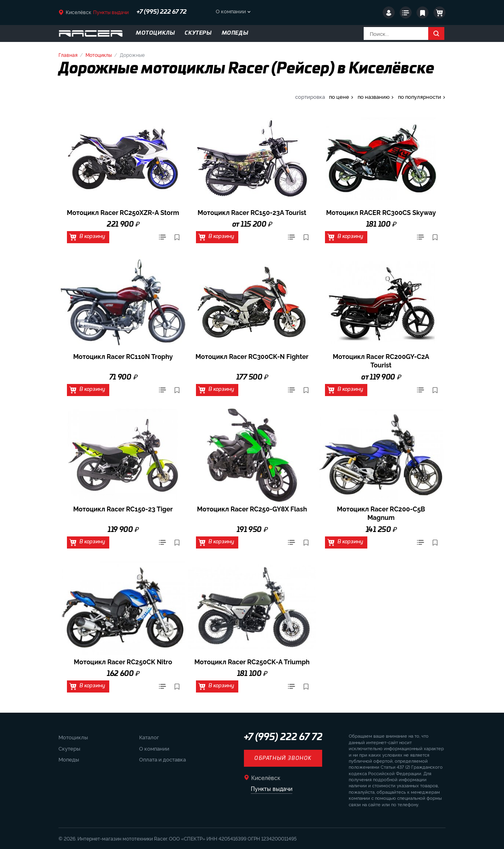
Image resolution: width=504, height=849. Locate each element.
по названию (374, 97)
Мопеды (69, 759)
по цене (339, 97)
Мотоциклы (99, 55)
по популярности (420, 97)
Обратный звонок (283, 758)
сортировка (310, 97)
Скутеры (69, 748)
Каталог (149, 737)
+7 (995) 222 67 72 (162, 12)
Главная (68, 55)
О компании (231, 11)
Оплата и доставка (162, 759)
